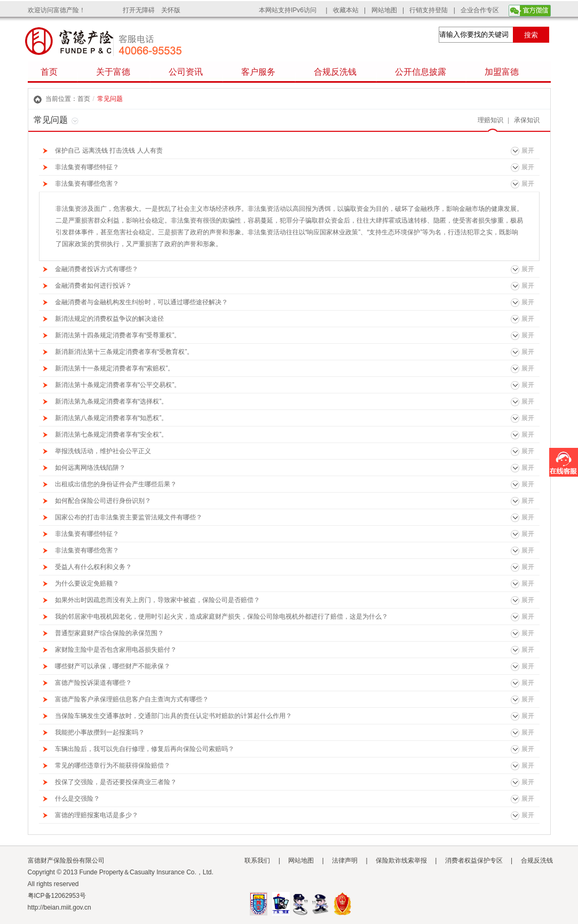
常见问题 (110, 99)
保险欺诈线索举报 (401, 860)
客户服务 (258, 72)
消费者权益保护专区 (474, 860)
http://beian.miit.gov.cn (60, 907)
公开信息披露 (421, 72)
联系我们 (257, 860)
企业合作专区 (480, 10)
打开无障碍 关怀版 (152, 10)
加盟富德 (502, 72)
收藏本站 (346, 10)
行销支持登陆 (429, 10)
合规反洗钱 (335, 72)
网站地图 (384, 10)
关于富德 (113, 72)
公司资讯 (186, 72)
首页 (49, 72)
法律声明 (345, 860)
